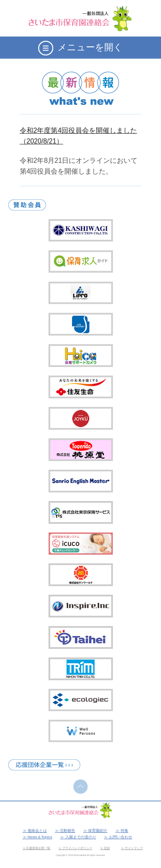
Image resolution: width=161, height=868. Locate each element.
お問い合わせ (121, 837)
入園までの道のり (81, 837)
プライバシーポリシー (77, 848)
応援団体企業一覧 (38, 848)
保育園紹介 (98, 831)
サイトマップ (134, 848)
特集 (125, 831)
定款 (107, 848)
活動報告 (67, 831)
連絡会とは (37, 831)
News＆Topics (40, 837)
